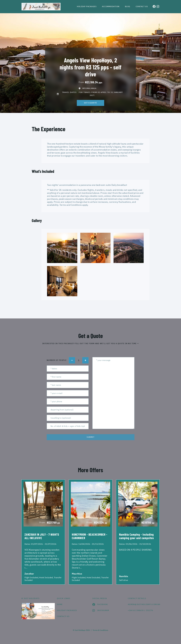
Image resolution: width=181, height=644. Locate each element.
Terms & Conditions (100, 630)
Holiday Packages (87, 6)
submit (90, 437)
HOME (60, 604)
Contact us (142, 6)
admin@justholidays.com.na (144, 604)
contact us (63, 616)
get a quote (90, 103)
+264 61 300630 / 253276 (140, 610)
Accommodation (111, 6)
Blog (128, 6)
